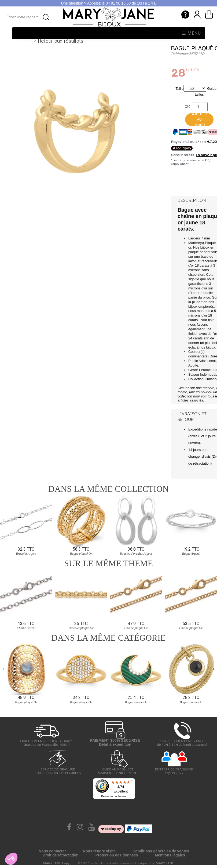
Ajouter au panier (199, 120)
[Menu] (132, 781)
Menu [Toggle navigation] (192, 33)
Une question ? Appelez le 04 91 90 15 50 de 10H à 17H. (108, 3)
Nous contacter (52, 851)
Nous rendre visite (99, 851)
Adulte (193, 365)
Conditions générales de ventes (161, 851)
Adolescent (207, 361)
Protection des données (117, 855)
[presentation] (3, 520)
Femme (205, 370)
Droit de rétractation (61, 855)
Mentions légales (170, 855)
